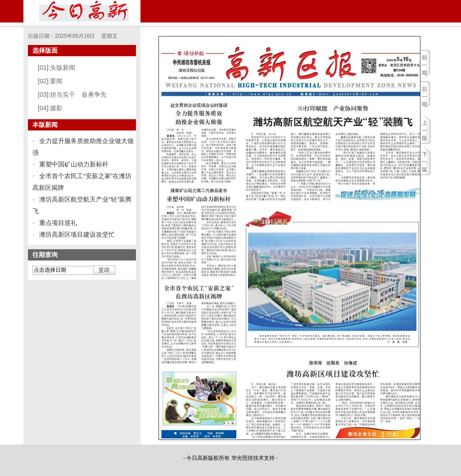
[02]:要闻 (50, 81)
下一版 (425, 162)
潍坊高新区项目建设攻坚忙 (77, 234)
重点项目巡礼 (58, 223)
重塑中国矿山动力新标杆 (74, 164)
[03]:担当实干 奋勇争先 (72, 94)
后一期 (425, 97)
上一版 (425, 130)
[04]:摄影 (50, 108)
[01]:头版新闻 (56, 67)
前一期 (425, 65)
